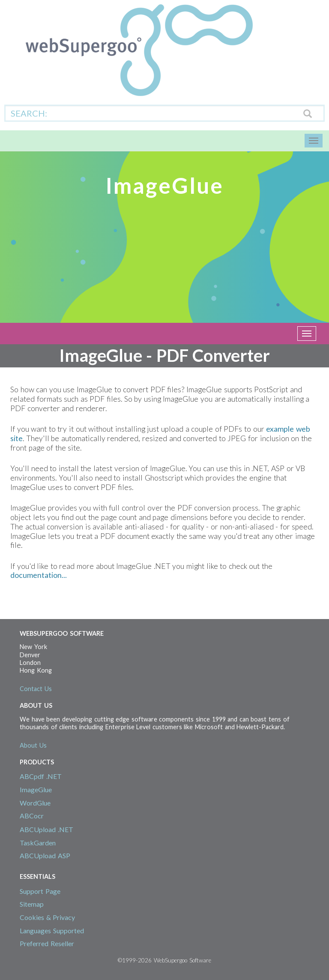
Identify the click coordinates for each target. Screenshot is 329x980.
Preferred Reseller (47, 943)
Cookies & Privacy (47, 917)
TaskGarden (38, 843)
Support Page (40, 891)
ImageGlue (36, 789)
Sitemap (32, 904)
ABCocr (32, 816)
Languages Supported (52, 930)
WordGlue (35, 803)
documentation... (39, 575)
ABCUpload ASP (45, 855)
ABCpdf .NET (41, 776)
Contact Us (36, 689)
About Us (33, 745)
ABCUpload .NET (46, 829)
